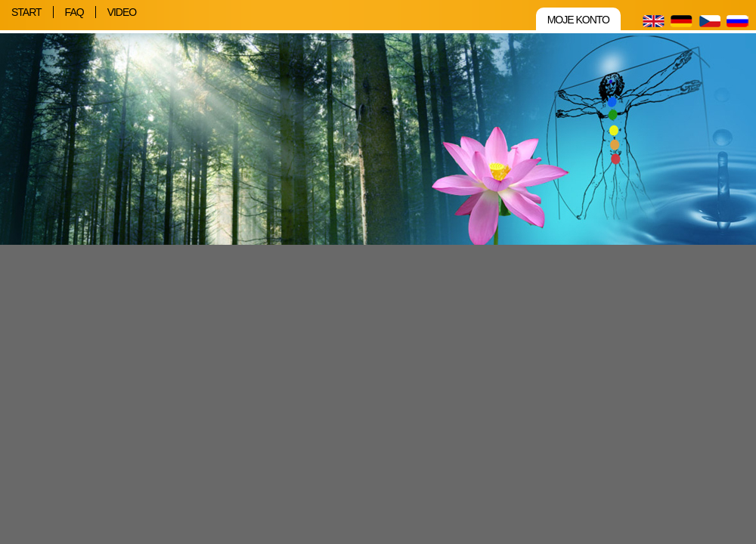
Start (26, 12)
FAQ (74, 12)
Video (122, 12)
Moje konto (578, 20)
